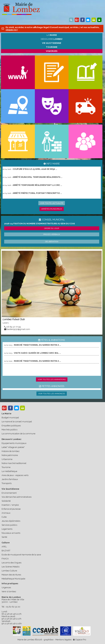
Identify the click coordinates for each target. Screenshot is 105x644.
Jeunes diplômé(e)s (11, 521)
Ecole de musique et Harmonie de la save (21, 555)
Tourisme (6, 467)
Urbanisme (7, 459)
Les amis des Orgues (11, 563)
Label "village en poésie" (13, 447)
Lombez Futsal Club (14, 319)
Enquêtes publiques (11, 426)
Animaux (6, 513)
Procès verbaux (52, 234)
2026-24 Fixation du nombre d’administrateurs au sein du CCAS (39, 224)
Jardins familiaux (10, 479)
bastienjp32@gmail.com (18, 329)
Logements (7, 529)
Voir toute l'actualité (52, 203)
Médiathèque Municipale (13, 579)
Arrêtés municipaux (52, 209)
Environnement (9, 493)
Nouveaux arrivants (11, 533)
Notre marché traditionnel (14, 463)
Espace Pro (80, 640)
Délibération (52, 242)
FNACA (5, 559)
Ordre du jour (52, 228)
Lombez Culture (9, 571)
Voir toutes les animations (52, 379)
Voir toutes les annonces (52, 394)
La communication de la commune (18, 434)
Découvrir (52, 39)
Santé (4, 537)
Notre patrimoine (10, 455)
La (52, 35)
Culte (4, 517)
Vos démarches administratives (17, 497)
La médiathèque (9, 471)
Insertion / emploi (10, 505)
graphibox (49, 640)
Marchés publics (9, 430)
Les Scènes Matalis (11, 567)
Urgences (6, 587)
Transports (7, 483)
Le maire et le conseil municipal (17, 422)
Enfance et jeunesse (11, 509)
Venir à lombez (9, 591)
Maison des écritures (11, 575)
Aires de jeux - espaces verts (15, 475)
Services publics (9, 525)
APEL (4, 547)
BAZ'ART (6, 551)
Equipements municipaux (14, 443)
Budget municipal (10, 418)
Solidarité (6, 501)
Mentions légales (63, 640)
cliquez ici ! (12, 30)
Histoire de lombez (11, 451)
